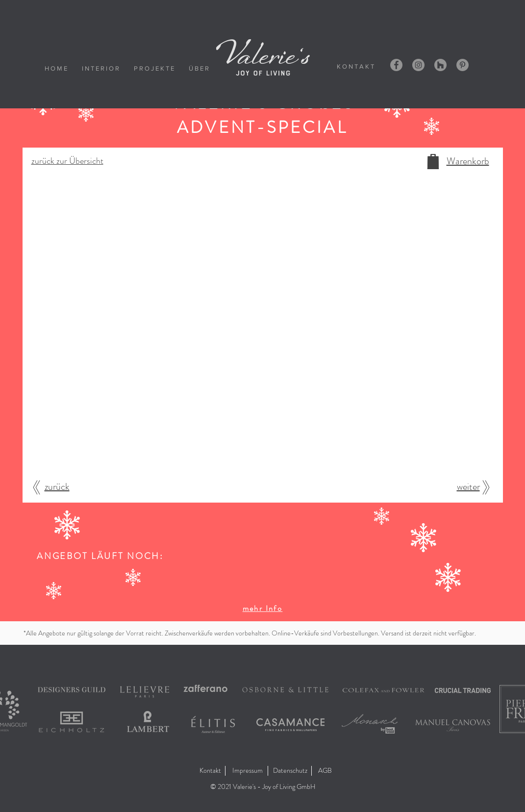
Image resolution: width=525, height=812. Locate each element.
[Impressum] (248, 771)
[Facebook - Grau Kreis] (396, 65)
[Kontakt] (210, 771)
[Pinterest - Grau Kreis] (462, 65)
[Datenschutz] (290, 771)
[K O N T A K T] (355, 66)
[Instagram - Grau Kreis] (418, 65)
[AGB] (326, 771)
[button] (262, 787)
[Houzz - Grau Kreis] (440, 65)
